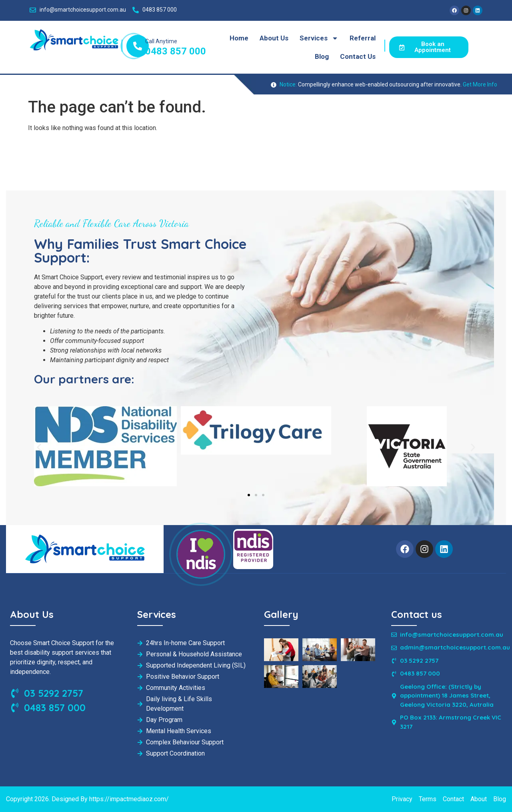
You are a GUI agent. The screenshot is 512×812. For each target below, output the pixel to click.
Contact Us (358, 56)
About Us (274, 38)
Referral (363, 38)
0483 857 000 (176, 51)
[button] (39, 448)
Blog (322, 56)
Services (319, 38)
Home (239, 38)
